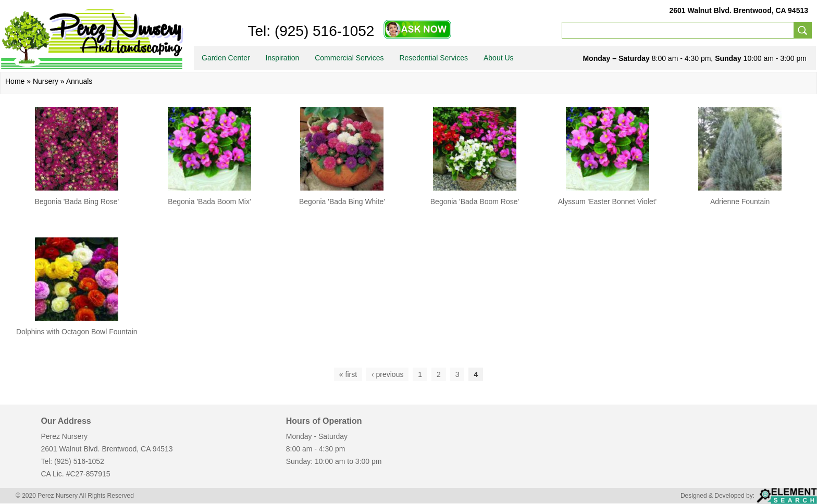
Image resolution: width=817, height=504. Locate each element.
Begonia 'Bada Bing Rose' (77, 201)
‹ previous (387, 374)
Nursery (46, 81)
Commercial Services (349, 58)
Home (15, 81)
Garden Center (226, 58)
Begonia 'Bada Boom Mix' (209, 201)
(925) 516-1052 (322, 31)
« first (348, 374)
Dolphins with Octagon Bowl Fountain (77, 332)
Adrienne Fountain (740, 201)
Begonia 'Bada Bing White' (342, 201)
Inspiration (283, 58)
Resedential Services (434, 58)
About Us (499, 58)
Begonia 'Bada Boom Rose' (475, 201)
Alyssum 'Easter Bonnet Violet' (608, 201)
